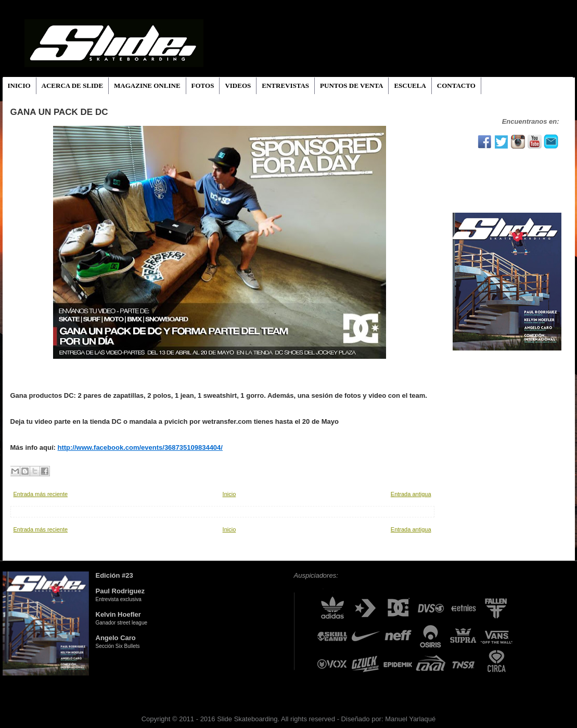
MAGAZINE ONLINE (147, 86)
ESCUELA (410, 86)
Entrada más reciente (41, 494)
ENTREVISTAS (285, 86)
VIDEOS (238, 86)
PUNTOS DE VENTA (351, 86)
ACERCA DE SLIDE (72, 86)
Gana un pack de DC (59, 112)
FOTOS (203, 86)
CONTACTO (456, 86)
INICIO (19, 86)
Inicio (229, 494)
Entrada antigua (411, 494)
